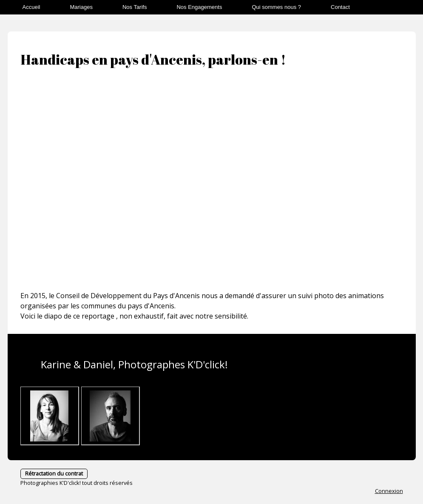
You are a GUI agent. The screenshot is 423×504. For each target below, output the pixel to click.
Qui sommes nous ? (276, 7)
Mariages (81, 7)
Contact (340, 7)
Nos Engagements (199, 7)
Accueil (31, 7)
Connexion (389, 491)
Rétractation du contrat (54, 473)
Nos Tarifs (135, 7)
